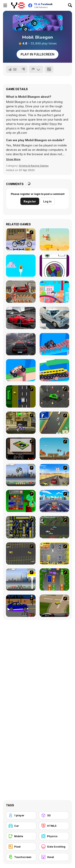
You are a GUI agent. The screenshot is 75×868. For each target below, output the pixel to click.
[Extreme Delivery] (21, 370)
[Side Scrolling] (54, 847)
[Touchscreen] (21, 857)
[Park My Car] (54, 553)
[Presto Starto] (54, 266)
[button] (13, 159)
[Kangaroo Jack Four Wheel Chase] (54, 449)
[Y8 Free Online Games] (18, 5)
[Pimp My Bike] (21, 239)
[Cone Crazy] (54, 396)
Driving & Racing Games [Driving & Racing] (34, 166)
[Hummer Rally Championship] (54, 606)
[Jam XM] (54, 527)
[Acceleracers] (21, 527)
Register (30, 201)
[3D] (54, 815)
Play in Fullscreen (37, 54)
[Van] (54, 423)
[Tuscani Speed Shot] (54, 475)
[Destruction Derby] (21, 553)
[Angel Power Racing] (54, 501)
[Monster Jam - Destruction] (21, 475)
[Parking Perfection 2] (54, 580)
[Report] (36, 69)
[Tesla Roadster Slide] (21, 318)
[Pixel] (21, 847)
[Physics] (54, 836)
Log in (47, 201)
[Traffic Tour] (21, 344)
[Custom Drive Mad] (54, 370)
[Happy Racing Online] (54, 292)
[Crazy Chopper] (54, 239)
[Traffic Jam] (21, 501)
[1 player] (21, 815)
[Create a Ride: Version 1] (21, 606)
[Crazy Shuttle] (21, 423)
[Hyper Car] (54, 344)
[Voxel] (54, 857)
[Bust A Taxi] (21, 396)
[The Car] (21, 449)
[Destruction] (21, 580)
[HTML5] (54, 826)
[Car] (21, 826)
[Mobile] (21, 836)
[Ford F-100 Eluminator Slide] (54, 318)
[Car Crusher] (21, 292)
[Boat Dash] (21, 266)
